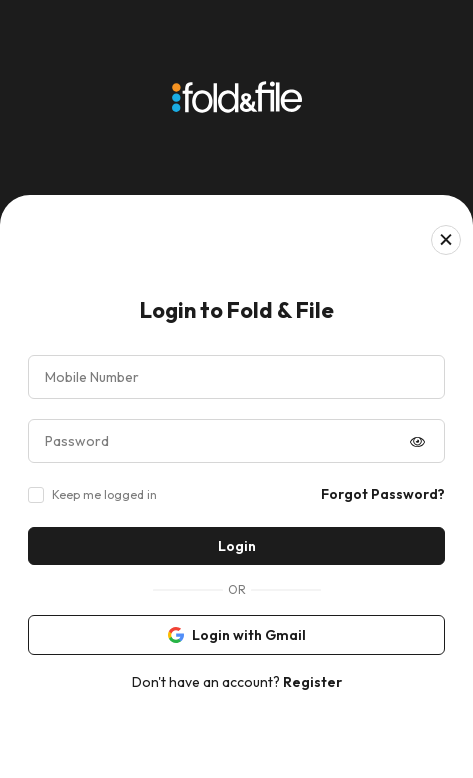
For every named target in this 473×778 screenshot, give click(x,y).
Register (312, 682)
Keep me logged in (104, 494)
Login (237, 546)
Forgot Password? (383, 494)
